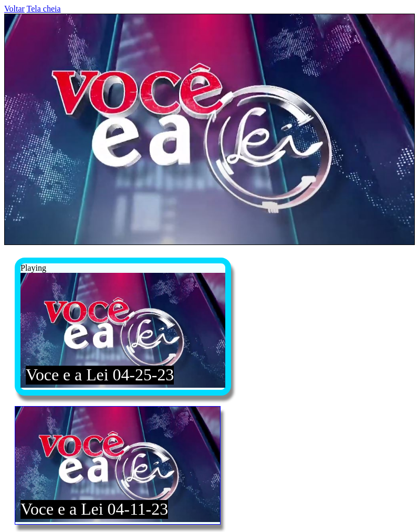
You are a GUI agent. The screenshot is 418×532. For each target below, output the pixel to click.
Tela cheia (44, 9)
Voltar (14, 9)
